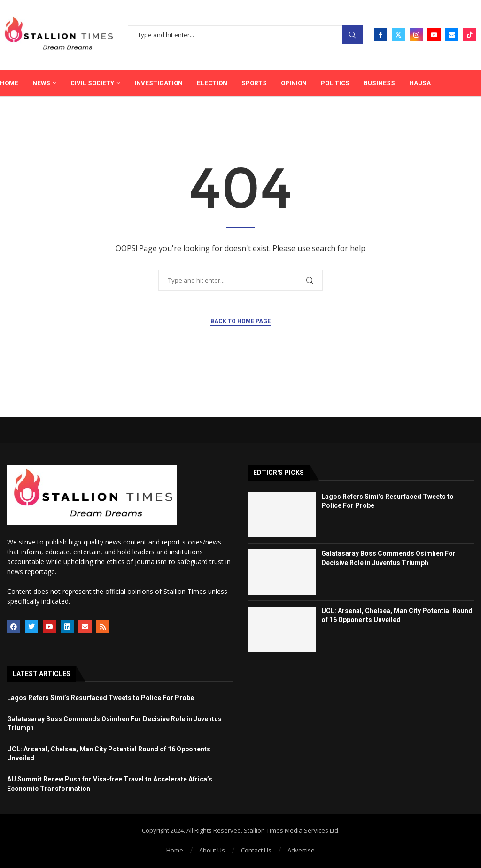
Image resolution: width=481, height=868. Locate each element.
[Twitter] (398, 35)
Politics (335, 83)
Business (379, 83)
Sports (254, 83)
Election (212, 83)
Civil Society (92, 83)
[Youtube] (434, 35)
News (41, 83)
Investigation (159, 83)
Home (9, 83)
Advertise (301, 850)
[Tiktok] (470, 35)
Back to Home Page (240, 321)
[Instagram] (416, 35)
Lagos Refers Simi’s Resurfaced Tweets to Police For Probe (101, 698)
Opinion (294, 83)
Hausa (420, 83)
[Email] (452, 35)
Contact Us (256, 850)
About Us (212, 850)
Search (352, 35)
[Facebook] (380, 35)
